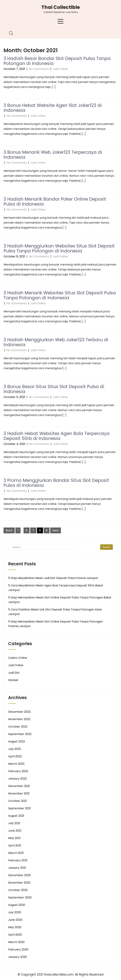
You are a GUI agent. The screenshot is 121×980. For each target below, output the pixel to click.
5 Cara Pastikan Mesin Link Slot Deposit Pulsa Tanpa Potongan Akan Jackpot (55, 612)
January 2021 (17, 868)
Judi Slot (14, 673)
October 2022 (18, 727)
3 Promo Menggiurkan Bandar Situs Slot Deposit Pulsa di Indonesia (56, 483)
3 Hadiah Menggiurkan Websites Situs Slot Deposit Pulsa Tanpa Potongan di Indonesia (59, 248)
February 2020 (18, 949)
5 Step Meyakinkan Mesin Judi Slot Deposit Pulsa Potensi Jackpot (53, 578)
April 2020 (15, 935)
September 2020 (20, 897)
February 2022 (18, 771)
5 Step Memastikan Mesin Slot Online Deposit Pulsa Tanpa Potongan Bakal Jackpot (60, 600)
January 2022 (17, 779)
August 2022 (17, 741)
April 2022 (15, 756)
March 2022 (16, 764)
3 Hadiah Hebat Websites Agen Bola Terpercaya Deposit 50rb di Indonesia (57, 436)
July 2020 (15, 912)
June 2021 (15, 831)
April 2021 (15, 845)
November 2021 (19, 793)
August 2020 (17, 905)
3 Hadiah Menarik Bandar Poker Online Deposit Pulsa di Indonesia (55, 202)
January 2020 (18, 957)
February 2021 (18, 860)
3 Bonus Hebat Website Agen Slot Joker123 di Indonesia (53, 108)
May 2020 (15, 927)
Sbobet (13, 680)
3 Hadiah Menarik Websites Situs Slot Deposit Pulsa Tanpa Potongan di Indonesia (60, 295)
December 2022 (19, 712)
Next (56, 530)
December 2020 (19, 875)
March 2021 (16, 853)
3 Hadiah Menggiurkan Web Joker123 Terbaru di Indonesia (56, 342)
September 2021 (19, 808)
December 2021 (19, 786)
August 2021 (16, 816)
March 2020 (16, 942)
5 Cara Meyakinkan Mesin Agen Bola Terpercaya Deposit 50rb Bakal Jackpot (55, 588)
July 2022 (15, 749)
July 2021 (14, 823)
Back (9, 530)
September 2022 (20, 734)
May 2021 (14, 838)
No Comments (39, 69)
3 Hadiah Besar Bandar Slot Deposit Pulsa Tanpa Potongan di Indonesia (57, 61)
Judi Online (60, 69)
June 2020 (15, 920)
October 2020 (18, 890)
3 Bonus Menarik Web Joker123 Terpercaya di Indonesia (53, 155)
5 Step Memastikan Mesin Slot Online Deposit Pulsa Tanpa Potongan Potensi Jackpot (55, 624)
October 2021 (17, 801)
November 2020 (19, 883)
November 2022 (19, 719)
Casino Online (18, 658)
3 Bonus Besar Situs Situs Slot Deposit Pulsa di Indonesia (54, 389)
